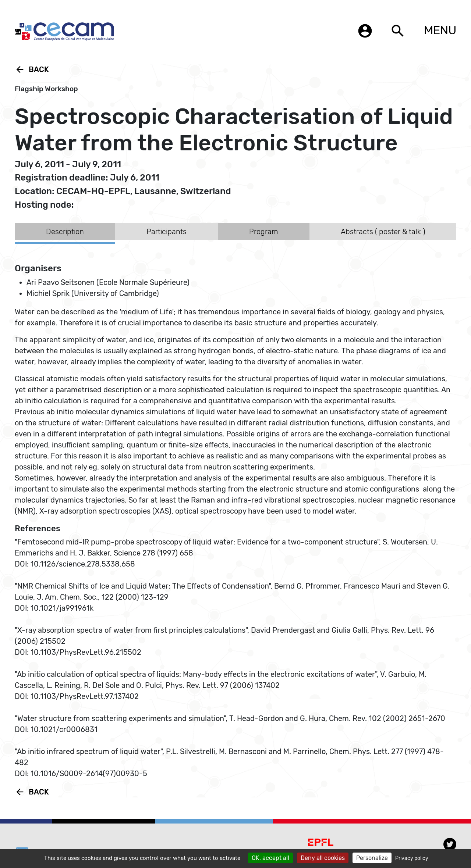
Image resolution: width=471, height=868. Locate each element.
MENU (440, 30)
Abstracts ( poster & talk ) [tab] (383, 232)
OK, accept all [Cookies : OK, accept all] (270, 858)
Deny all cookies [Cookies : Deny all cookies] (323, 858)
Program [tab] (264, 232)
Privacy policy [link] (412, 858)
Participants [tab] (167, 232)
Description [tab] (65, 232)
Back (32, 69)
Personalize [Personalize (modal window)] (372, 858)
